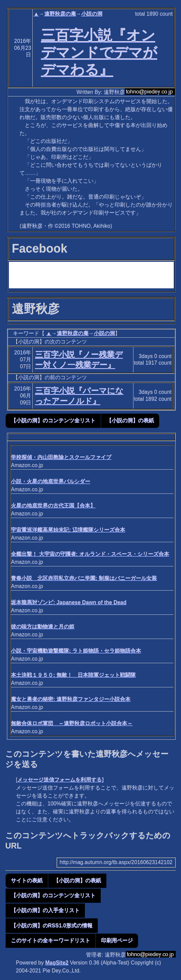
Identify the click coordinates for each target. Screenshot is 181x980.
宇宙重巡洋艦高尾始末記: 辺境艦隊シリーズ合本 (68, 530)
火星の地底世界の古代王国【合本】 (53, 506)
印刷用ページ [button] (117, 940)
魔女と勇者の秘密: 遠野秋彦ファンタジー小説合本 (71, 699)
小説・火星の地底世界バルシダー (51, 481)
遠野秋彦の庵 (60, 14)
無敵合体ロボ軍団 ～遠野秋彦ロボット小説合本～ (72, 723)
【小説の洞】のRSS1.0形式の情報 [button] (52, 925)
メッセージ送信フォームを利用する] (60, 780)
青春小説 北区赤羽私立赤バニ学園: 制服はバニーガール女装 (84, 578)
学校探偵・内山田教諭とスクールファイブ (61, 457)
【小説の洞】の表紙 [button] (130, 420)
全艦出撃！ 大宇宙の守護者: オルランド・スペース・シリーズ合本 (90, 554)
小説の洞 (92, 14)
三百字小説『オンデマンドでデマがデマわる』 (99, 52)
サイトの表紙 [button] (27, 880)
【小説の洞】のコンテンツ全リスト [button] (53, 420)
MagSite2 (57, 963)
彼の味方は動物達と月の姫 (43, 627)
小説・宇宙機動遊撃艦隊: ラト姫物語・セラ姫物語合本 (76, 651)
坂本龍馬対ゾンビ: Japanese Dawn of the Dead (69, 602)
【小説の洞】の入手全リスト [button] (45, 910)
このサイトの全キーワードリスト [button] (51, 940)
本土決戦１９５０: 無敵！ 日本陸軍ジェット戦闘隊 (73, 675)
